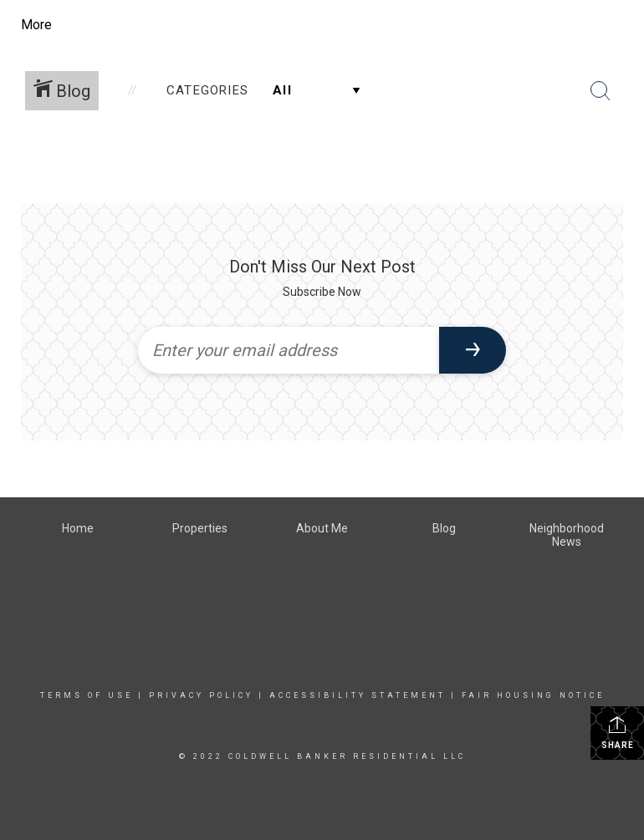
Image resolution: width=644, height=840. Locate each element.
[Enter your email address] (289, 350)
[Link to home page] (172, 25)
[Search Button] (601, 91)
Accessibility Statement (358, 695)
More (36, 25)
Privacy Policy (201, 695)
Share (618, 732)
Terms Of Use (87, 695)
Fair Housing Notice (533, 695)
